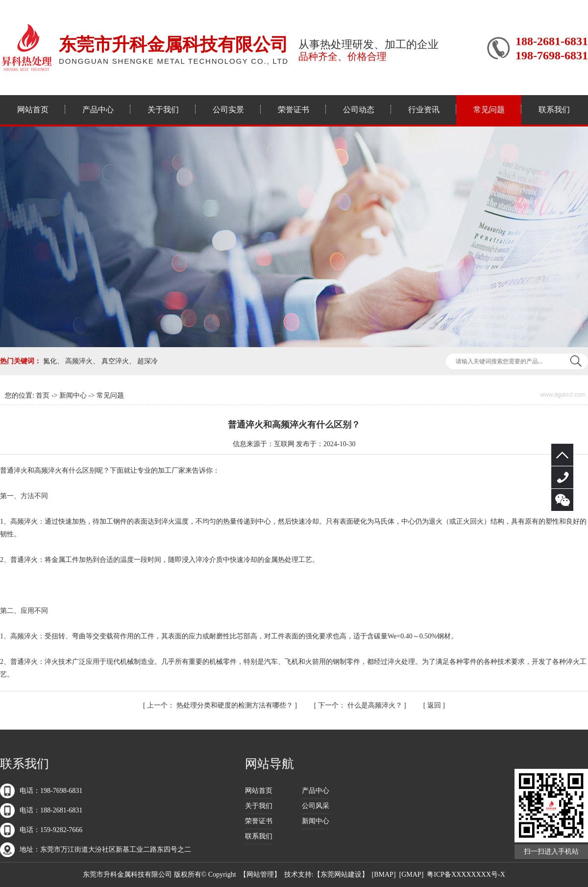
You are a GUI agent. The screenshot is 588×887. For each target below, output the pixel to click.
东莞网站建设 (341, 874)
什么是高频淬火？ (361, 705)
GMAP (411, 874)
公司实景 (228, 110)
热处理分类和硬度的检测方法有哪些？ (221, 705)
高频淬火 (79, 361)
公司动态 (359, 110)
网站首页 (33, 110)
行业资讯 (424, 110)
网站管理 (260, 874)
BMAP (384, 874)
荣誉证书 (294, 110)
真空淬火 (115, 361)
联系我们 (554, 110)
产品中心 (98, 110)
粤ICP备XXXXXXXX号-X (466, 874)
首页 (43, 395)
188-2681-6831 (562, 477)
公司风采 (316, 806)
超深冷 (147, 361)
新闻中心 (73, 395)
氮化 (50, 361)
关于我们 (163, 110)
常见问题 (489, 110)
